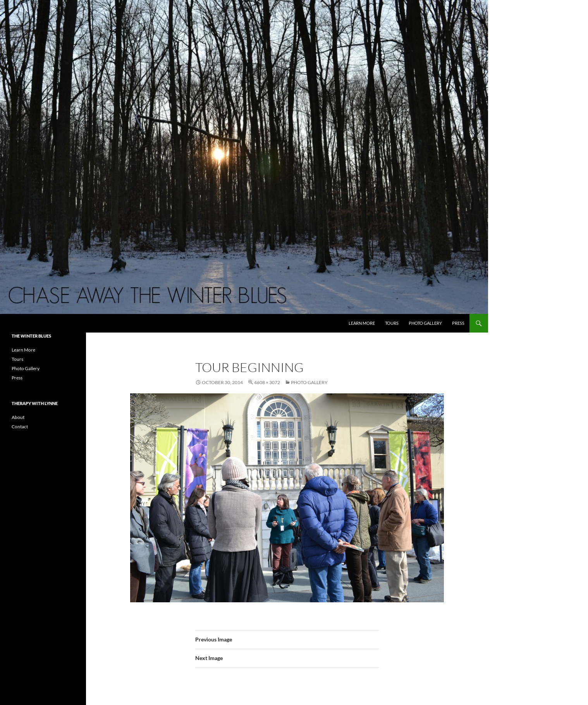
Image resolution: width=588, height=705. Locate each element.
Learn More (362, 323)
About (18, 417)
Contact (20, 427)
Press (458, 323)
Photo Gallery (425, 323)
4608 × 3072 (267, 382)
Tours (392, 323)
